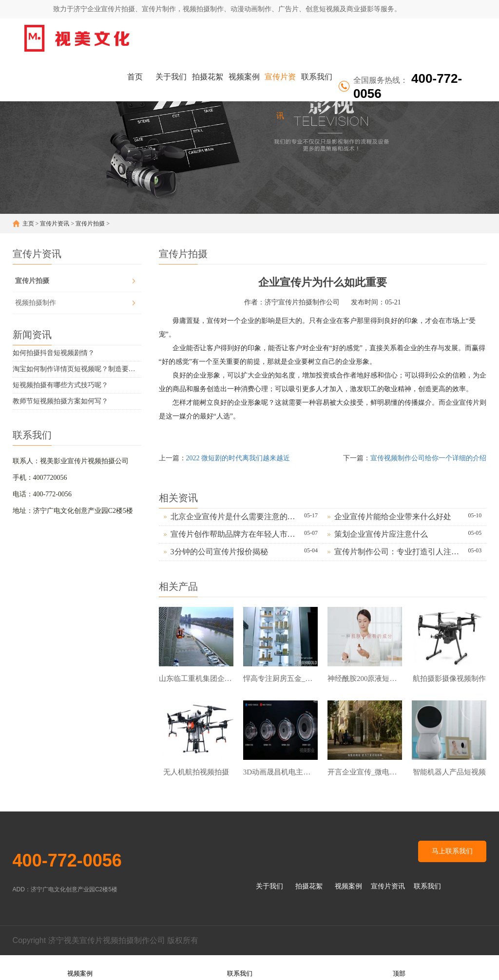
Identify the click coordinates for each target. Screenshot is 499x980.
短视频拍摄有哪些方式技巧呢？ (60, 385)
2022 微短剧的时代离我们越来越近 (238, 458)
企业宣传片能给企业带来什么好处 (393, 517)
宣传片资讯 (280, 85)
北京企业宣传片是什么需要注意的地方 (235, 517)
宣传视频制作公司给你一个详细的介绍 (428, 458)
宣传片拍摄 (90, 224)
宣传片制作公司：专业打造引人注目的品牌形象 (399, 552)
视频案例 (244, 77)
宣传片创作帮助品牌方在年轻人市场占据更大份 (235, 534)
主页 (28, 224)
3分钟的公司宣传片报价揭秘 (219, 552)
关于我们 (171, 77)
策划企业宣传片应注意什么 (381, 534)
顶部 (399, 967)
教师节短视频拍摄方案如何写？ (60, 401)
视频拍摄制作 (36, 303)
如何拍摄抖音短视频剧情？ (54, 353)
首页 (135, 77)
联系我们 (317, 77)
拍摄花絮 (208, 77)
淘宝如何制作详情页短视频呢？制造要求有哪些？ (77, 369)
